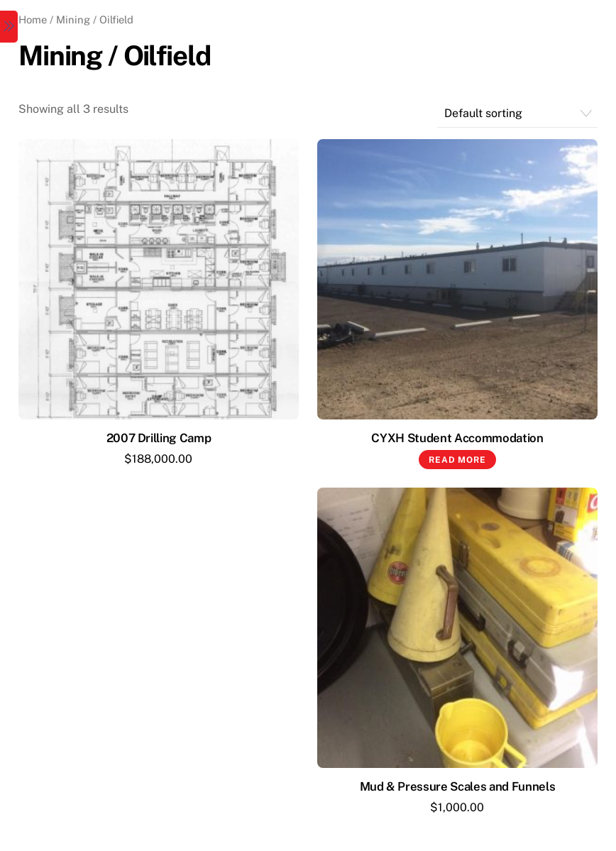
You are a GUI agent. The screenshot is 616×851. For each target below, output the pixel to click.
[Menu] (9, 27)
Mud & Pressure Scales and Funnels (458, 786)
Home (33, 20)
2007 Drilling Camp (159, 438)
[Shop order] (517, 114)
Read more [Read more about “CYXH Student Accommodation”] (457, 460)
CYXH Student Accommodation (457, 438)
